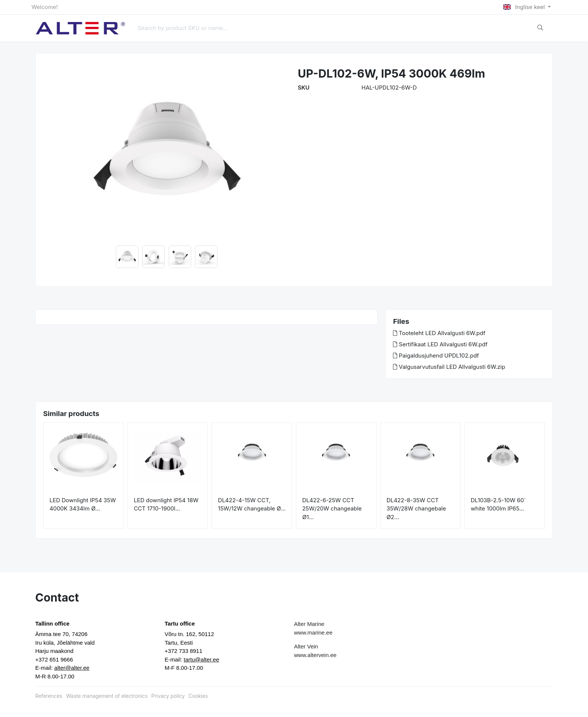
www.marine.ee (313, 632)
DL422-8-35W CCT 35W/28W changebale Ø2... (416, 509)
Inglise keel (525, 7)
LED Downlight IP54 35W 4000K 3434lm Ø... (83, 504)
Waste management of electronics (107, 696)
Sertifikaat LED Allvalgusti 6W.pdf (440, 344)
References (49, 696)
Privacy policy (168, 696)
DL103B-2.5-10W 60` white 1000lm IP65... (498, 504)
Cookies (198, 696)
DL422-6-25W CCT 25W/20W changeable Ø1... (332, 509)
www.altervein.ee (315, 655)
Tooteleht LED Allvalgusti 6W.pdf (439, 333)
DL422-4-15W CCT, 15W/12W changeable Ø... (252, 504)
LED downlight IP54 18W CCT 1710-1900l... (166, 504)
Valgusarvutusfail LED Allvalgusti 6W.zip (449, 367)
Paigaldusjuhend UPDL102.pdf (436, 356)
